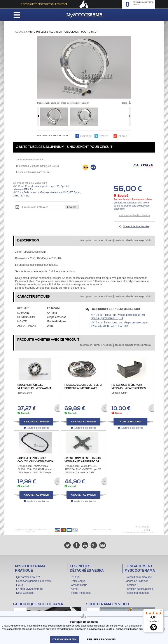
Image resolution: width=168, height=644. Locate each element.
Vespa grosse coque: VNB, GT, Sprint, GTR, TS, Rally (120, 324)
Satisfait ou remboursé (139, 577)
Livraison (131, 585)
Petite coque (78, 581)
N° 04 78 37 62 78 (134, 530)
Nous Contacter (25, 593)
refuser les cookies (101, 639)
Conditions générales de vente (34, 581)
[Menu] (161, 611)
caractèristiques (103, 240)
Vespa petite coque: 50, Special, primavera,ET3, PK (118, 317)
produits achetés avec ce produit (133, 240)
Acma (74, 589)
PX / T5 (75, 577)
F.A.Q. (20, 585)
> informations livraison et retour (134, 215)
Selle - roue (30, 192)
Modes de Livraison (137, 581)
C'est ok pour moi (65, 639)
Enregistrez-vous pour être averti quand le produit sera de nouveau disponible (132, 206)
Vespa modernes (81, 593)
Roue (28, 186)
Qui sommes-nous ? (28, 577)
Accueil (20, 32)
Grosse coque (79, 585)
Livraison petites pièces (139, 589)
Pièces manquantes (137, 593)
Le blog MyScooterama (30, 589)
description (86, 240)
